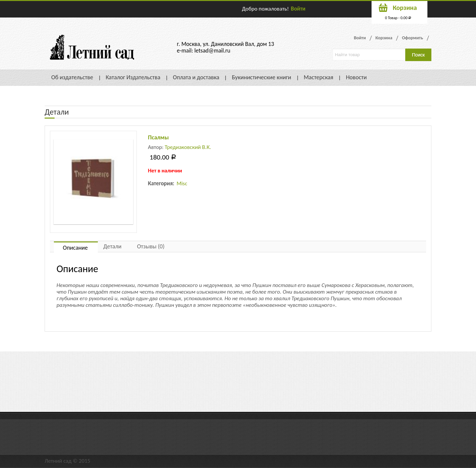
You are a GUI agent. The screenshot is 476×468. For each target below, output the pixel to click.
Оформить (413, 38)
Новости (356, 77)
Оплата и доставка (196, 77)
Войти (298, 9)
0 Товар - (398, 18)
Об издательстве (72, 77)
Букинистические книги (261, 77)
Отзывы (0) (151, 246)
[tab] (76, 247)
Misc (182, 183)
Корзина (384, 38)
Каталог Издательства (133, 77)
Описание (75, 248)
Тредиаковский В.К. (188, 147)
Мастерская (319, 77)
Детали (113, 246)
